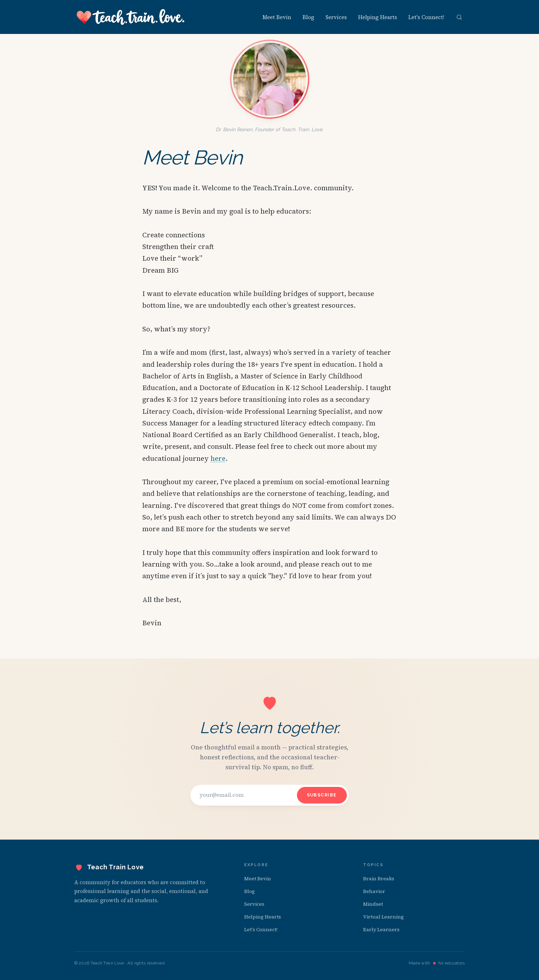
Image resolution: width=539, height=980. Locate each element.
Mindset (373, 904)
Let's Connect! (426, 17)
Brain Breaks (379, 878)
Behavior (374, 891)
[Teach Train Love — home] (131, 17)
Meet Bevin (277, 17)
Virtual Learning (383, 917)
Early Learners (381, 929)
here (218, 458)
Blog (308, 17)
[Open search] (459, 17)
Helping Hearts (378, 17)
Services (336, 17)
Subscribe (322, 795)
